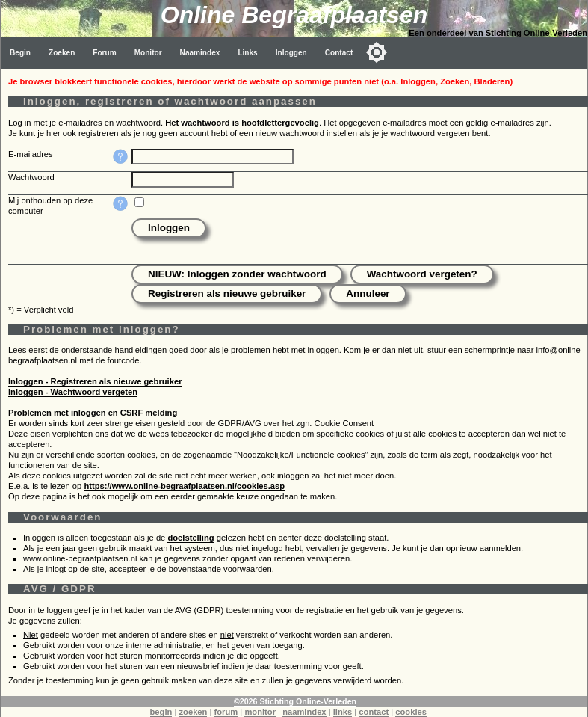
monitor (260, 712)
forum (226, 712)
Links (247, 53)
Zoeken (62, 53)
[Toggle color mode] (377, 52)
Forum (104, 53)
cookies (411, 712)
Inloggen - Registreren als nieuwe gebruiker (95, 381)
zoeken (193, 712)
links (343, 712)
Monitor (148, 53)
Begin (20, 53)
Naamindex (200, 53)
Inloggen (291, 53)
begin (161, 712)
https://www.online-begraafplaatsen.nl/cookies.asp (184, 486)
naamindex (304, 712)
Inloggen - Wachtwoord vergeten (73, 392)
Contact (339, 53)
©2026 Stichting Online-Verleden (295, 701)
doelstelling (191, 538)
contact (374, 712)
